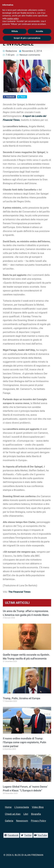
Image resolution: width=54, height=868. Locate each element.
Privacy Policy (39, 821)
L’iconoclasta (22, 807)
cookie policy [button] (13, 19)
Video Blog (38, 807)
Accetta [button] (39, 31)
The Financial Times (19, 592)
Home (8, 807)
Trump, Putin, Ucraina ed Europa (22, 698)
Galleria (9, 821)
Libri (26, 814)
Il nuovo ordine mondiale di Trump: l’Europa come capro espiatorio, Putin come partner (25, 742)
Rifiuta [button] (15, 31)
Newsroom (22, 821)
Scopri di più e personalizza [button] (27, 38)
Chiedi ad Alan (13, 814)
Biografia (36, 814)
